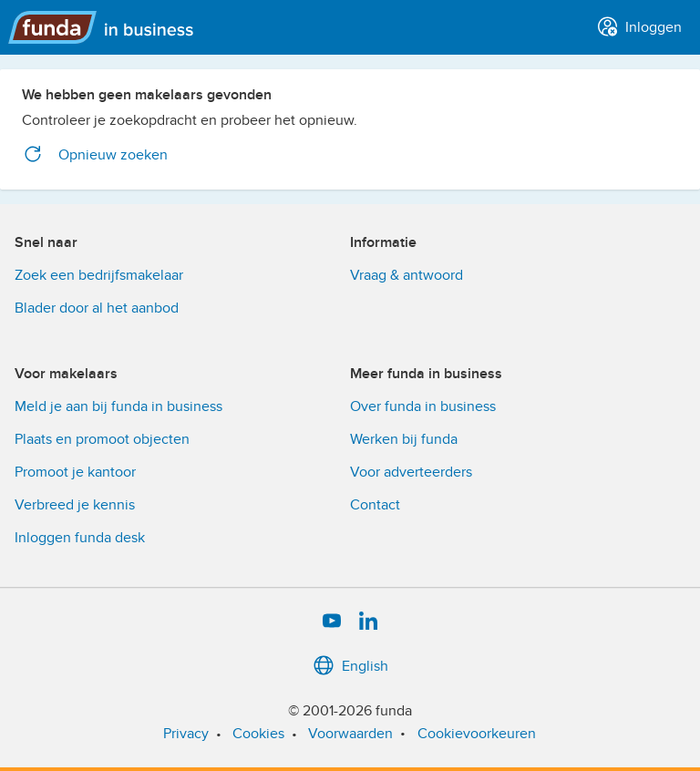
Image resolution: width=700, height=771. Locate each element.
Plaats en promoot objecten (102, 439)
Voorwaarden (350, 734)
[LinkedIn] (368, 622)
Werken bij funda (404, 439)
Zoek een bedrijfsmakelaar (99, 275)
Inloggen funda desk (80, 538)
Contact (375, 505)
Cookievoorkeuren (477, 734)
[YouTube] (332, 622)
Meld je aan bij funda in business (118, 406)
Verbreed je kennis (75, 505)
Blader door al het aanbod (97, 308)
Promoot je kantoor (75, 472)
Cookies (258, 734)
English (350, 666)
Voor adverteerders (411, 472)
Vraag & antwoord (407, 275)
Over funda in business (423, 406)
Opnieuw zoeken (95, 155)
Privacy (186, 734)
